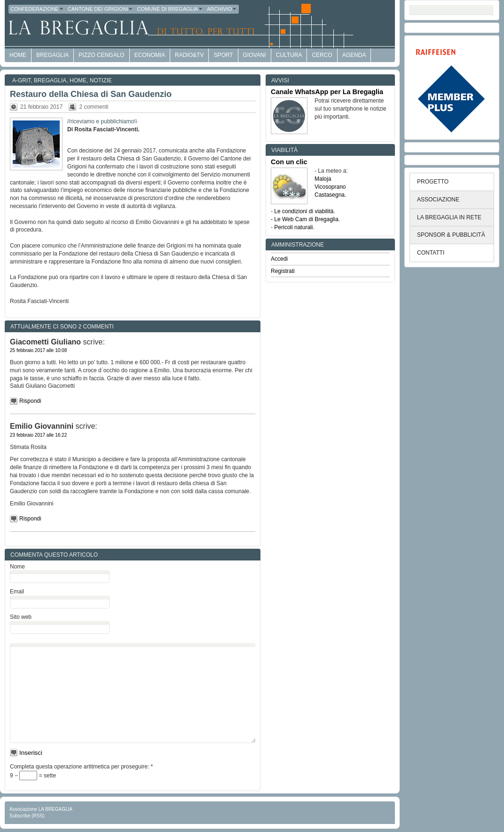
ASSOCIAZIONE (438, 200)
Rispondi (30, 401)
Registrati (283, 271)
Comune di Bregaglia (170, 9)
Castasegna (330, 195)
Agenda (354, 55)
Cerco (322, 55)
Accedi (279, 259)
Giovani (255, 55)
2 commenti (94, 107)
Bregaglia (52, 55)
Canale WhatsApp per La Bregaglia (327, 92)
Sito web (21, 617)
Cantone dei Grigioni (101, 9)
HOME (18, 55)
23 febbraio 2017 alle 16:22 (38, 435)
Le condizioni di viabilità (304, 211)
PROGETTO (433, 182)
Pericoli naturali (293, 227)
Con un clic (289, 162)
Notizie (101, 80)
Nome (17, 567)
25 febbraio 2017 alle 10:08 (38, 350)
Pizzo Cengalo (101, 55)
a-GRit (21, 80)
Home (78, 80)
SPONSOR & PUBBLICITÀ (451, 235)
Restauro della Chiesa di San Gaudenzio (91, 94)
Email (17, 592)
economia (150, 55)
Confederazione (37, 9)
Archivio (222, 9)
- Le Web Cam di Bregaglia (305, 219)
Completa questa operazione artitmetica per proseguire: (81, 767)
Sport (223, 55)
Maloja (323, 179)
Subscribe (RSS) (27, 816)
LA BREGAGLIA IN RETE (449, 217)
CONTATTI (431, 253)
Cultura (289, 55)
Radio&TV (189, 55)
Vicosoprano (330, 187)
